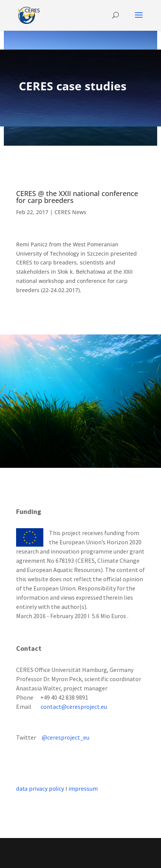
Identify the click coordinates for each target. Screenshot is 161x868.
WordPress (81, 857)
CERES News (70, 212)
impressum (83, 789)
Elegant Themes (79, 848)
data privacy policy (40, 789)
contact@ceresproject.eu (74, 707)
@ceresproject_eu (66, 737)
